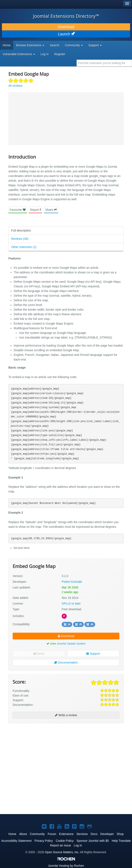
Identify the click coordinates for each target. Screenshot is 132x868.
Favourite (18, 210)
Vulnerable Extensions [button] (19, 54)
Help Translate (121, 841)
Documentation (66, 662)
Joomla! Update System (71, 644)
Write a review (66, 715)
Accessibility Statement (16, 841)
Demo (39, 654)
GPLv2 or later (71, 603)
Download (66, 27)
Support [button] (95, 45)
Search (55, 45)
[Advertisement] (40, 753)
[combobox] (104, 63)
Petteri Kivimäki (72, 582)
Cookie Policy (65, 841)
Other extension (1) (24, 247)
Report (35, 210)
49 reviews (15, 86)
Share (51, 210)
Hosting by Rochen (66, 866)
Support (93, 654)
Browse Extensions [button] (30, 45)
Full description (21, 230)
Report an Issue (61, 845)
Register (60, 54)
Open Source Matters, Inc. (62, 852)
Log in (45, 54)
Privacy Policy (44, 841)
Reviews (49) (20, 239)
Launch (66, 34)
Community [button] (74, 45)
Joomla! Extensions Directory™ (66, 16)
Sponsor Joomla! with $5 (93, 841)
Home (7, 45)
